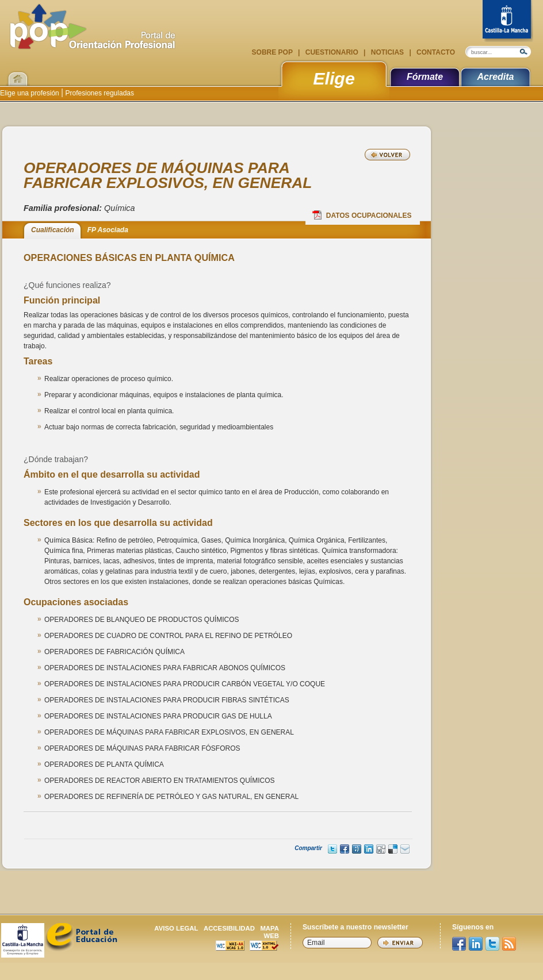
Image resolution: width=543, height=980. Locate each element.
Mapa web (269, 932)
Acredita (495, 77)
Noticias (387, 52)
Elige (334, 78)
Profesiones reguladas (99, 93)
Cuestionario (332, 52)
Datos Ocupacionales (362, 215)
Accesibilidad (229, 928)
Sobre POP (273, 52)
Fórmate (425, 77)
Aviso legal (176, 928)
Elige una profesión (30, 93)
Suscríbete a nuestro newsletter (355, 927)
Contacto (435, 52)
